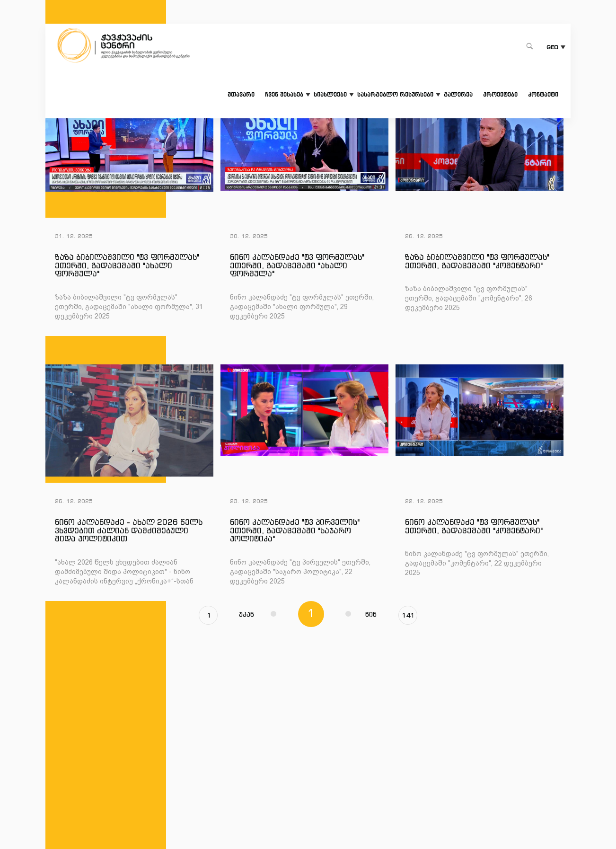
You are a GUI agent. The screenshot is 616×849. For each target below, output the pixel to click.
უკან (258, 614)
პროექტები (500, 94)
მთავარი (241, 94)
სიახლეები (330, 94)
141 (408, 615)
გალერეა (458, 94)
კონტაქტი (543, 94)
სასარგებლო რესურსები (395, 94)
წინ (361, 614)
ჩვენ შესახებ (284, 94)
